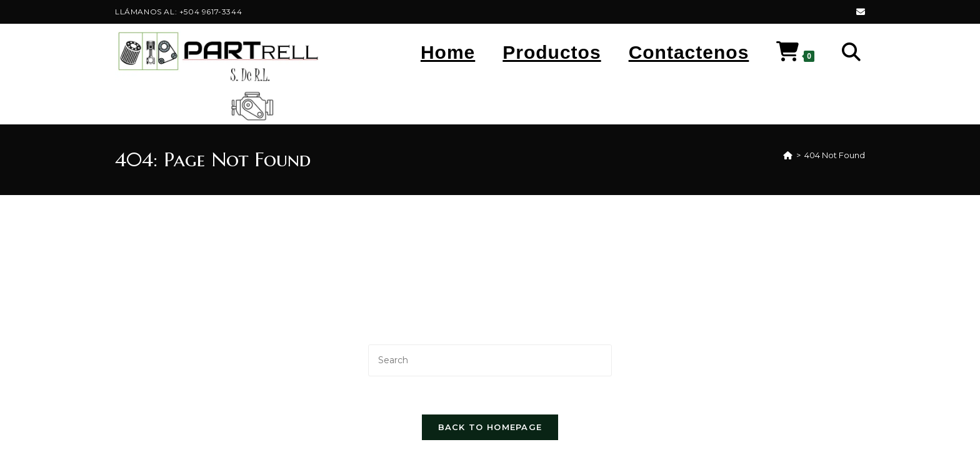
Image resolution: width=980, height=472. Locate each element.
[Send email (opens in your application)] (859, 12)
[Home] (788, 155)
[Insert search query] (490, 360)
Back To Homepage (490, 427)
